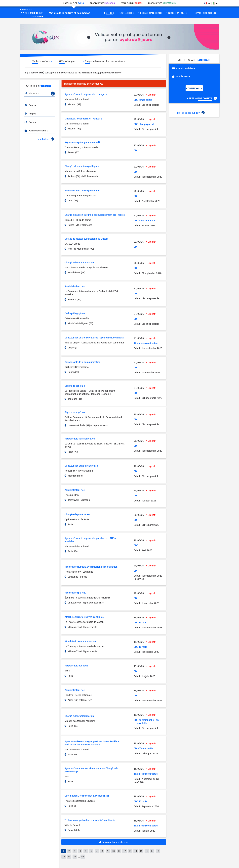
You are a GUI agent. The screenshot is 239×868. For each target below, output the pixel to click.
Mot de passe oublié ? (191, 113)
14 (136, 851)
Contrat (30, 105)
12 (124, 851)
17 (152, 851)
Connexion (194, 88)
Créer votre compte (202, 98)
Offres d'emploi (68, 61)
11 (119, 851)
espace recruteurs (205, 13)
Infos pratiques (178, 13)
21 (75, 856)
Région (30, 114)
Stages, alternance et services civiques (106, 61)
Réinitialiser (45, 139)
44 (83, 856)
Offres (110, 13)
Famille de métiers (36, 131)
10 (113, 851)
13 (130, 851)
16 (147, 851)
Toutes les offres (42, 61)
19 (64, 856)
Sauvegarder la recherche (114, 842)
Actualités (127, 13)
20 (69, 856)
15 (141, 851)
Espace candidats (151, 13)
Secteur (30, 122)
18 (158, 851)
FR (207, 3)
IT (215, 3)
